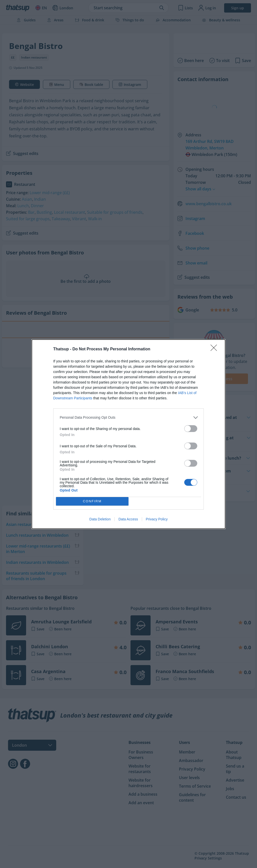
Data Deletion (100, 519)
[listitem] (128, 418)
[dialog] (128, 434)
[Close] (215, 349)
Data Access (128, 519)
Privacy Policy (157, 519)
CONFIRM (92, 501)
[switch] (191, 429)
